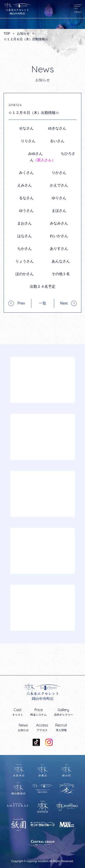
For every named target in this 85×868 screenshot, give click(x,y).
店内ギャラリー (63, 712)
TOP (7, 33)
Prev (21, 303)
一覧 (43, 303)
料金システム (39, 712)
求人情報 (61, 727)
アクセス (42, 727)
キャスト (18, 712)
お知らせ (23, 33)
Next (64, 303)
